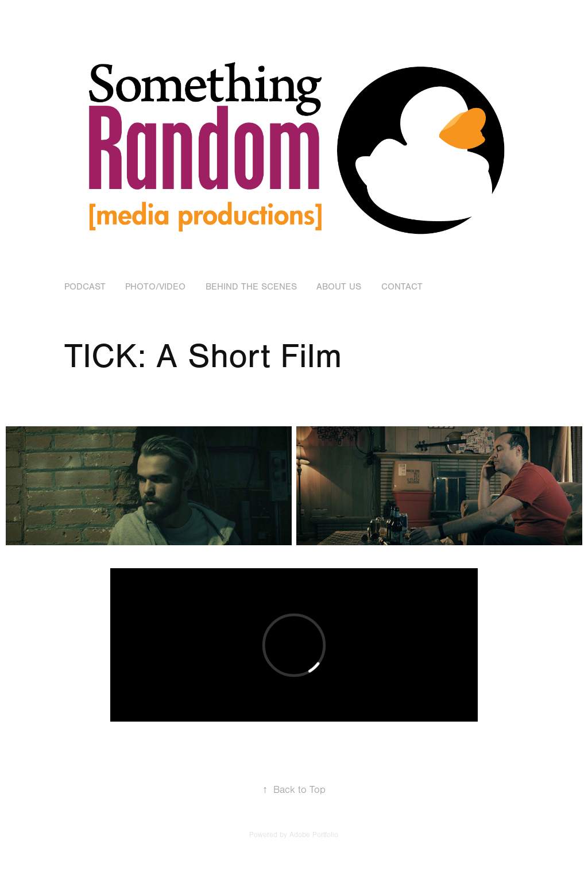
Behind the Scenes (251, 287)
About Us (339, 287)
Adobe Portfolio (314, 835)
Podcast (85, 287)
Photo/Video (155, 287)
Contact (402, 287)
